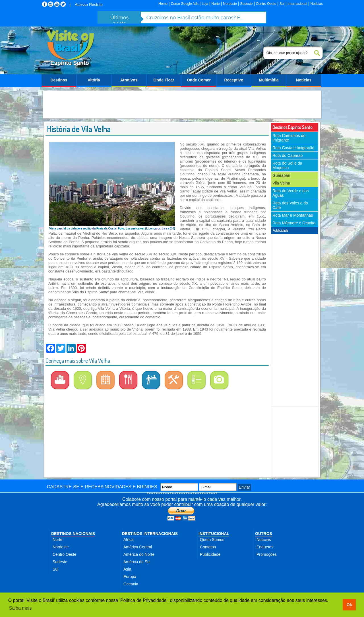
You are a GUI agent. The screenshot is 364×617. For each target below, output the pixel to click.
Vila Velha (281, 183)
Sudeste (246, 4)
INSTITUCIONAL (214, 534)
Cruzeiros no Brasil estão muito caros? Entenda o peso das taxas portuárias (195, 18)
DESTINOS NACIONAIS (73, 534)
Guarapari (281, 175)
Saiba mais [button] (20, 608)
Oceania (131, 584)
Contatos (208, 547)
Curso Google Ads (185, 4)
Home (163, 4)
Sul (282, 4)
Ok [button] (349, 605)
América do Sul (137, 562)
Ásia (127, 569)
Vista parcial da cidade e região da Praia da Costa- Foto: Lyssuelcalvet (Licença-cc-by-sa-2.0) (112, 228)
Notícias (317, 4)
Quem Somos (212, 540)
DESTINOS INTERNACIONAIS (150, 534)
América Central (138, 547)
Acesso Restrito (89, 5)
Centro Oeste (266, 4)
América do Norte (139, 554)
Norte (216, 4)
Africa (129, 540)
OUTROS (264, 534)
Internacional (298, 4)
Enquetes (265, 547)
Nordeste (230, 4)
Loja (205, 4)
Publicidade (210, 554)
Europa (130, 577)
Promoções (267, 554)
